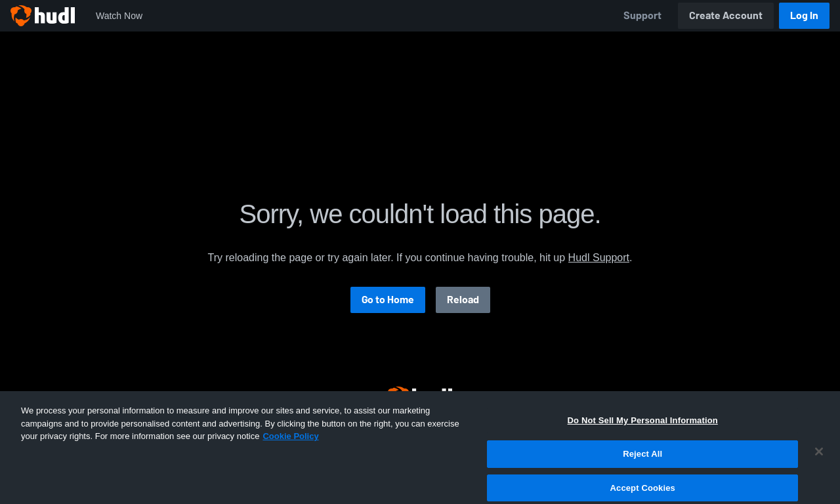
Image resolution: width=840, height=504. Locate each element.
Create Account (726, 15)
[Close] (819, 461)
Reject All (642, 462)
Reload (463, 300)
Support (642, 15)
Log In (804, 15)
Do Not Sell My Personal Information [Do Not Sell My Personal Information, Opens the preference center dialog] (643, 430)
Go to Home (388, 300)
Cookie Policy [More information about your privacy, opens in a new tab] (290, 445)
